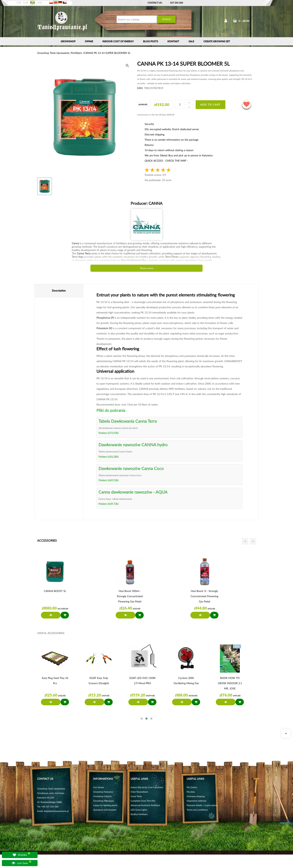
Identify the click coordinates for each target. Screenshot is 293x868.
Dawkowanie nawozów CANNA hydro (133, 445)
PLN (33, 3)
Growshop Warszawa (104, 801)
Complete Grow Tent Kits (143, 801)
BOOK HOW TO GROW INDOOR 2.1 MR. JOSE (230, 683)
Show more (147, 268)
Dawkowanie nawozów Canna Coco (131, 468)
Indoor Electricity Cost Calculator (147, 787)
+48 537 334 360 (50, 807)
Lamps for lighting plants (105, 805)
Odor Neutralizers (139, 792)
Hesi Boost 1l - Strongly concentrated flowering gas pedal (204, 596)
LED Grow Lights (139, 810)
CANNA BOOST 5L (55, 591)
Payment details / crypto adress (202, 805)
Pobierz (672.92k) (108, 433)
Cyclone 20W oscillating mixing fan (186, 681)
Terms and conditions (197, 810)
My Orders (192, 787)
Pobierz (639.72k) (108, 504)
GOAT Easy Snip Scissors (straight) (99, 681)
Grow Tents (136, 796)
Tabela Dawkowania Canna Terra (128, 421)
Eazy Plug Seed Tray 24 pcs (55, 681)
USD (40, 3)
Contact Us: (155, 3)
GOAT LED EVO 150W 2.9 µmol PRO (142, 681)
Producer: (146, 203)
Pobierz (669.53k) (108, 480)
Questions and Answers (105, 810)
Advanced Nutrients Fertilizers (145, 805)
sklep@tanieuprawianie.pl (56, 811)
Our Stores (99, 787)
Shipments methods (196, 801)
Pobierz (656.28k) (108, 457)
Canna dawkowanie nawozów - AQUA (133, 492)
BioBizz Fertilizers (139, 814)
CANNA (155, 203)
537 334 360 (176, 3)
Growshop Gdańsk (102, 796)
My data (191, 792)
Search (167, 19)
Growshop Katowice (103, 792)
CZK (19, 3)
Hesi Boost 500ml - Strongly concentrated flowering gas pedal (130, 596)
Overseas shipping (196, 796)
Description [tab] (59, 291)
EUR (26, 3)
